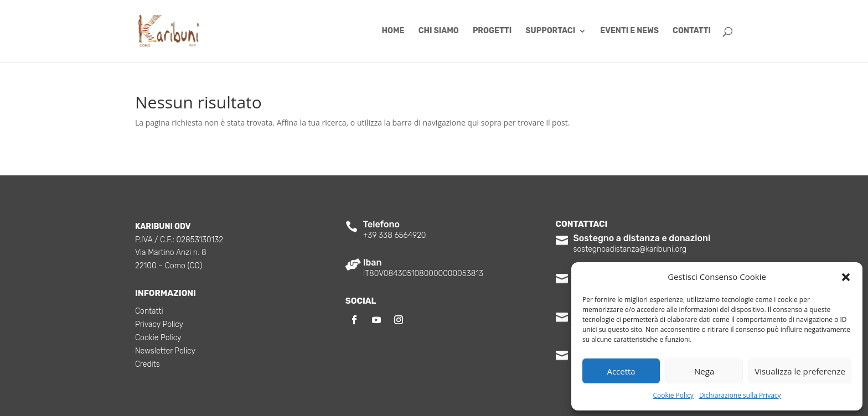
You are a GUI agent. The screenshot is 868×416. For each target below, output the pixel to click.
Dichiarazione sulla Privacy (740, 395)
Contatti (692, 31)
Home (393, 31)
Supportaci (550, 31)
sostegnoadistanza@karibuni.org (630, 249)
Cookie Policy (673, 395)
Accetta (621, 371)
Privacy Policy (159, 325)
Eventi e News (629, 31)
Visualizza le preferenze (800, 371)
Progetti (492, 31)
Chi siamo (439, 31)
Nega (704, 371)
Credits (148, 365)
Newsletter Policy (165, 352)
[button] (846, 277)
